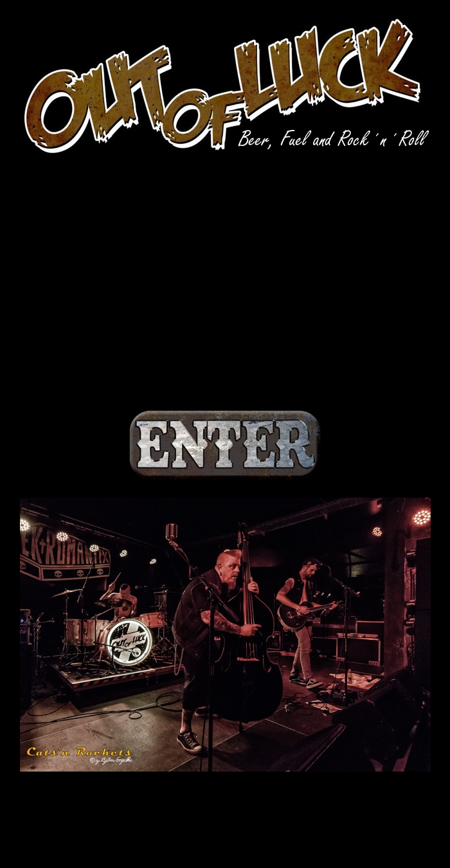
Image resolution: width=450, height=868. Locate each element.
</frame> (225, 285)
